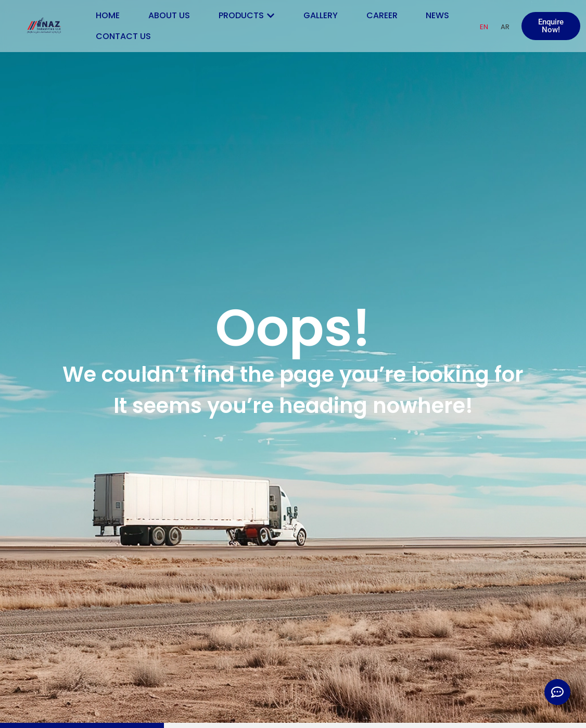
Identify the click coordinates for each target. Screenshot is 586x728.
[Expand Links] (557, 692)
